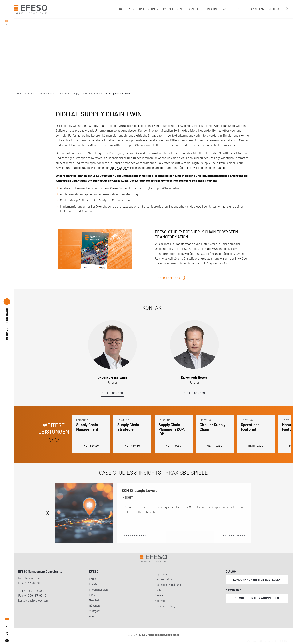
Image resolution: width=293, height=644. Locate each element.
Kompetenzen (62, 93)
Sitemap (160, 601)
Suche (159, 590)
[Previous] (47, 513)
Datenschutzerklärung (168, 585)
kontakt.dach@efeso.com (33, 600)
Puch (92, 595)
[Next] (257, 513)
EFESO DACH (7, 324)
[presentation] (51, 440)
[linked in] (7, 626)
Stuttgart (94, 611)
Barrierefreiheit (164, 579)
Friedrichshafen (98, 590)
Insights (211, 9)
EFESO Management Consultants (34, 93)
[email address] (7, 619)
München (94, 606)
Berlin (92, 579)
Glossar (159, 595)
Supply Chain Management (86, 93)
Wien (92, 616)
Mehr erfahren (172, 278)
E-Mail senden (112, 393)
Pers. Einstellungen (167, 606)
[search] (287, 17)
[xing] (7, 633)
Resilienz (161, 258)
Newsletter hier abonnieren (257, 598)
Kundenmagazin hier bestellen (257, 580)
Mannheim (95, 600)
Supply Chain (98, 126)
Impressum (162, 574)
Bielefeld (94, 584)
